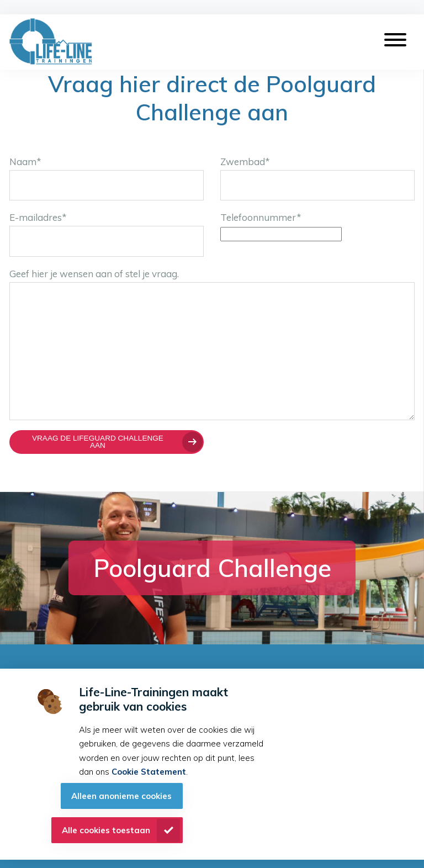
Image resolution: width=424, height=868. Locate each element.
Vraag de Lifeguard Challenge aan (98, 442)
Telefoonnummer (261, 217)
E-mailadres (38, 217)
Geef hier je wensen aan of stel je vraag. (94, 274)
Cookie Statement (149, 772)
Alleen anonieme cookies (121, 796)
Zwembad (245, 162)
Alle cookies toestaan (106, 830)
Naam (25, 162)
